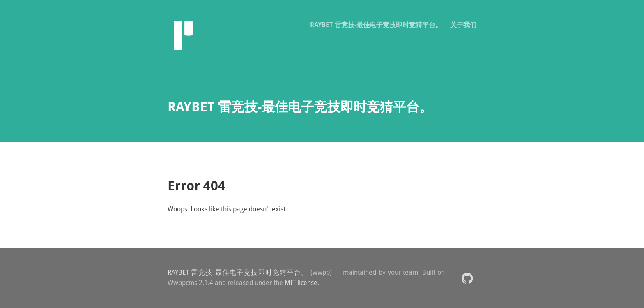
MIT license (301, 283)
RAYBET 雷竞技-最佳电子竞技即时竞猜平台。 (376, 25)
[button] (467, 278)
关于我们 (463, 25)
